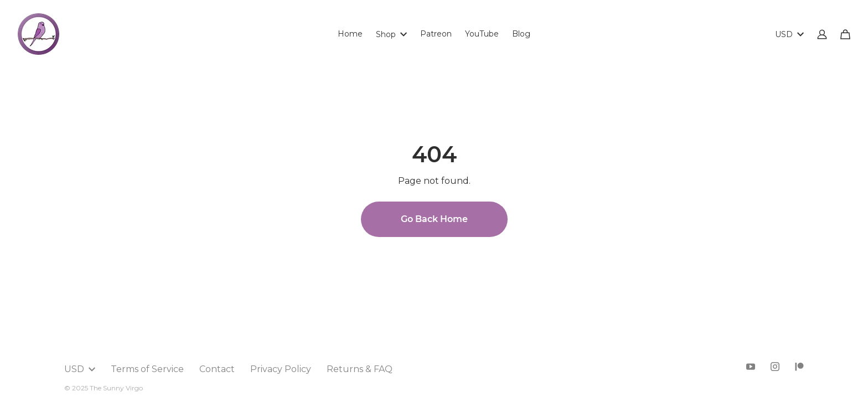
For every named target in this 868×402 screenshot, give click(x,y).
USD (789, 34)
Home (350, 34)
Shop (391, 34)
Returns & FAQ (360, 369)
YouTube (482, 34)
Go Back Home (434, 219)
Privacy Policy (281, 369)
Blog (521, 34)
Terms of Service (147, 369)
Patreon (436, 34)
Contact (217, 369)
